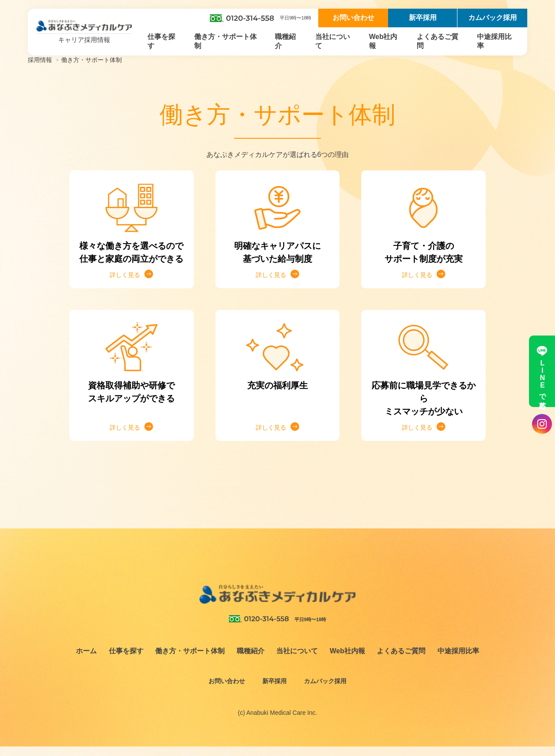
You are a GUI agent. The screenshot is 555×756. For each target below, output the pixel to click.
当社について (333, 41)
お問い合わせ (353, 18)
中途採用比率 (494, 41)
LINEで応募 (542, 371)
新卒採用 (423, 18)
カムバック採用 (493, 18)
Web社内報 (383, 41)
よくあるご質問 (437, 41)
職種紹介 (285, 41)
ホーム (86, 660)
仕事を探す (161, 41)
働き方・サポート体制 (225, 41)
